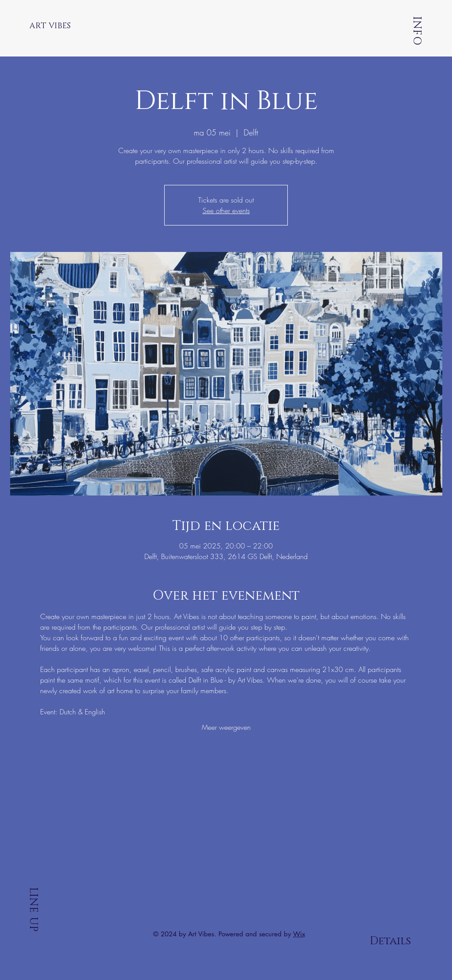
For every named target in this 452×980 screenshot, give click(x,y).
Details (390, 941)
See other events (226, 210)
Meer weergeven (226, 727)
